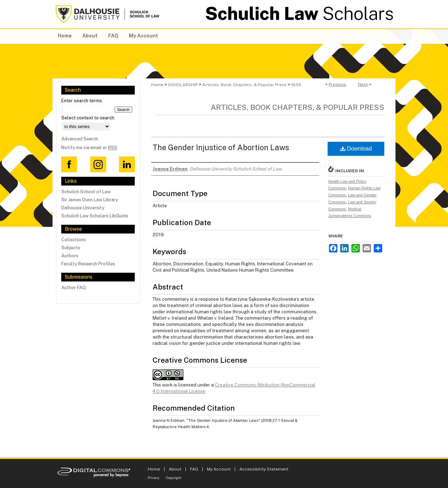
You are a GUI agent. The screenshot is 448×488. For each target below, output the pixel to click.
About (175, 469)
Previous (337, 84)
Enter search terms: (82, 101)
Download (356, 149)
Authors (70, 256)
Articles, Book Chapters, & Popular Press (244, 85)
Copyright (174, 477)
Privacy (153, 477)
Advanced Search (80, 139)
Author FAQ (73, 288)
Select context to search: (88, 118)
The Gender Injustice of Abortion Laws (221, 147)
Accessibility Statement (264, 469)
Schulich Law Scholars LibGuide (95, 216)
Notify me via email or (89, 148)
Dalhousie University (83, 208)
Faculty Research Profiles (88, 264)
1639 (296, 85)
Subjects (71, 248)
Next (363, 84)
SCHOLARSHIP (183, 85)
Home (157, 85)
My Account (219, 469)
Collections (73, 240)
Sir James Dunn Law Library (90, 200)
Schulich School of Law (86, 192)
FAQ (194, 469)
